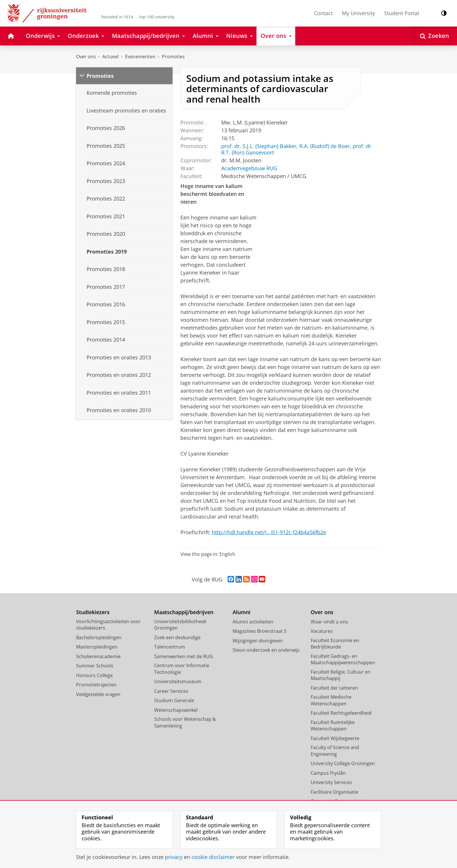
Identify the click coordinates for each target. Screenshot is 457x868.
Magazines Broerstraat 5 (260, 631)
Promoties (173, 57)
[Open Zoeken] (435, 36)
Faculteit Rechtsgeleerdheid (341, 713)
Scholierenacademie (98, 656)
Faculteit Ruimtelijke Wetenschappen (333, 726)
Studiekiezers (93, 612)
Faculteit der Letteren (334, 688)
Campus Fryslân (328, 773)
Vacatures (322, 631)
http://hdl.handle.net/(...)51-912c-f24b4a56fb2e (269, 532)
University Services (331, 782)
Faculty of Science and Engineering (335, 751)
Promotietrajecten (96, 685)
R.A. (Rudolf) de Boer (324, 146)
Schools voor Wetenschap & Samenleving (185, 722)
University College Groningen (343, 763)
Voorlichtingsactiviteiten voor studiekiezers (108, 625)
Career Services (171, 691)
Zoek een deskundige (177, 637)
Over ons (86, 57)
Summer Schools (95, 666)
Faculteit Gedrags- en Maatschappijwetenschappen (343, 659)
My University (358, 13)
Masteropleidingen (97, 647)
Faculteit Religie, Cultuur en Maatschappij (341, 675)
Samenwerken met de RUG (184, 656)
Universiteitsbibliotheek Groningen (180, 625)
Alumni (241, 612)
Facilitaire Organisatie (334, 792)
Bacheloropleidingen (99, 637)
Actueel (110, 57)
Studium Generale (174, 700)
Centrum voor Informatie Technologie (182, 669)
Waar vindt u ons (329, 622)
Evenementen (140, 57)
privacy (174, 857)
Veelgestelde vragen (98, 694)
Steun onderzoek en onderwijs (266, 650)
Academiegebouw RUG (249, 168)
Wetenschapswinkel (176, 710)
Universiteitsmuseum (178, 681)
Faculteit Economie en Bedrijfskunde (335, 644)
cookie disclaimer (213, 857)
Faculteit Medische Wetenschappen (331, 700)
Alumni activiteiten (253, 622)
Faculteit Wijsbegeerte (335, 738)
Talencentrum (170, 647)
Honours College (94, 675)
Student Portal (402, 13)
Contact (323, 13)
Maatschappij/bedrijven (184, 612)
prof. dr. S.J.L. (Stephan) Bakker (259, 146)
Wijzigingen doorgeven (258, 641)
